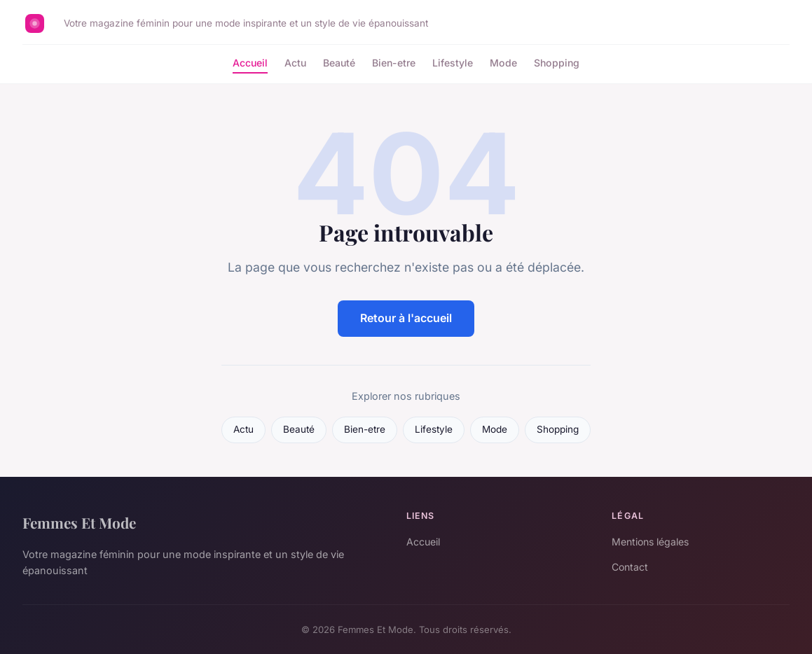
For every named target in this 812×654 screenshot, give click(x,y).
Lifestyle (453, 63)
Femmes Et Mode (79, 522)
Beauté (339, 63)
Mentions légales (650, 542)
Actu (295, 63)
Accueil (250, 63)
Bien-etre (394, 63)
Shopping (557, 63)
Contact (630, 567)
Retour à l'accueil (406, 318)
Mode (503, 63)
